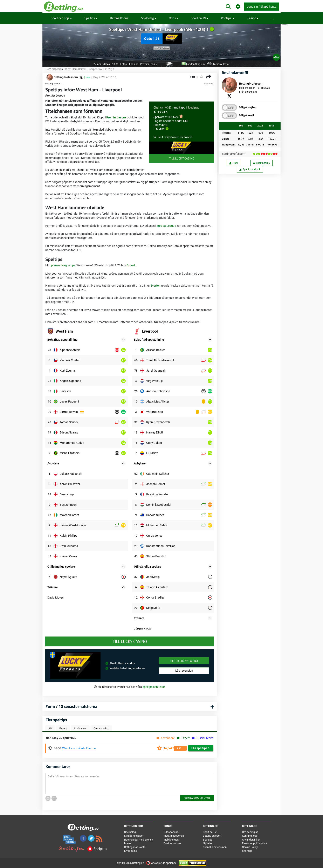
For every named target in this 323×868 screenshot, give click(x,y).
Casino (253, 18)
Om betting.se (250, 832)
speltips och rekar (154, 687)
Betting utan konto (135, 847)
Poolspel (228, 18)
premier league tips (63, 265)
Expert (63, 728)
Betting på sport (212, 836)
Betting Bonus (119, 18)
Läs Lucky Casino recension (174, 137)
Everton (156, 286)
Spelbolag (149, 18)
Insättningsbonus (174, 836)
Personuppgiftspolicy (254, 843)
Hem (48, 69)
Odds (174, 18)
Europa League (166, 226)
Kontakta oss (250, 836)
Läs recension (184, 671)
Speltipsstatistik (250, 169)
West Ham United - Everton (79, 748)
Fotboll (124, 64)
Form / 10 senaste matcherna (71, 706)
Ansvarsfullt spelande (162, 863)
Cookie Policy (250, 847)
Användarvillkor (251, 840)
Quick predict (101, 728)
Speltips (91, 18)
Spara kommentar (197, 798)
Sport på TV (200, 18)
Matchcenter (162, 48)
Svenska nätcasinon (215, 847)
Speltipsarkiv (262, 163)
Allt (50, 728)
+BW (276, 57)
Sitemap (247, 851)
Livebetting (131, 851)
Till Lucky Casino (182, 158)
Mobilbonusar (171, 840)
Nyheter (207, 843)
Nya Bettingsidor (134, 836)
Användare (80, 728)
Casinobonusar (172, 843)
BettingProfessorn (234, 154)
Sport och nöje (61, 18)
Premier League (116, 117)
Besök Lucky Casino (184, 661)
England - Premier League (143, 64)
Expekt (131, 265)
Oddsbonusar (171, 832)
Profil (234, 163)
